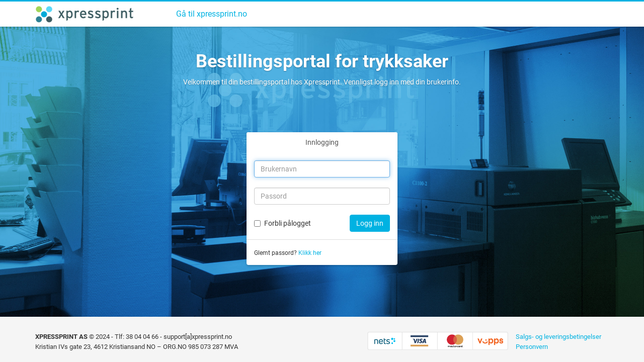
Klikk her (310, 253)
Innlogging (322, 142)
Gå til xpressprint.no (212, 14)
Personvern (532, 347)
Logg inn (370, 223)
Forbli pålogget (288, 223)
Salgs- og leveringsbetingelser (558, 337)
